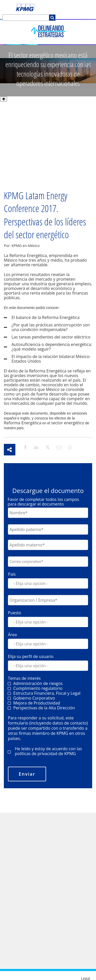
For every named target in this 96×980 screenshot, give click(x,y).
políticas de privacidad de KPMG (45, 778)
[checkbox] (48, 721)
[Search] (26, 18)
